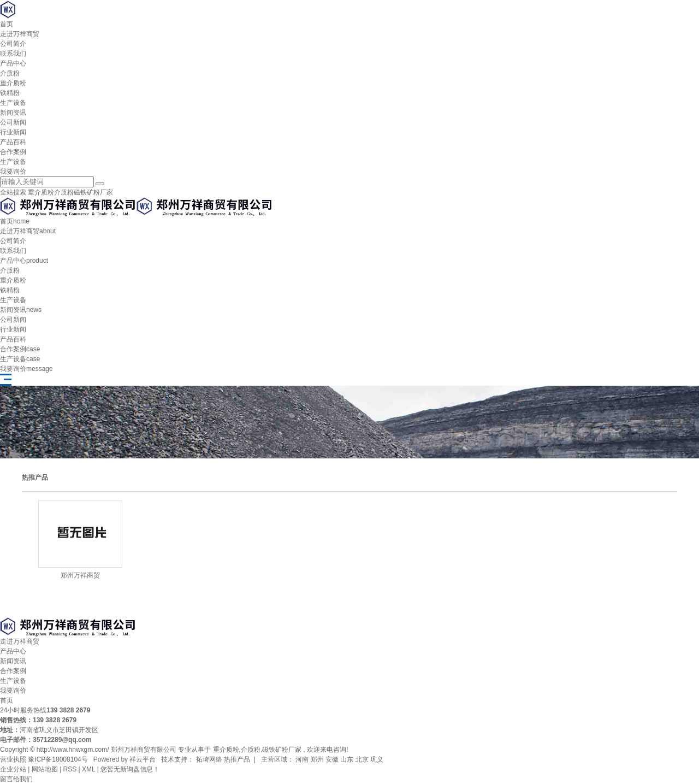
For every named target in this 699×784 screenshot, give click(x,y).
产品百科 (13, 142)
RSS (70, 769)
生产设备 (13, 103)
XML (88, 769)
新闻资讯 (13, 113)
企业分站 (13, 769)
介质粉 (10, 73)
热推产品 (237, 759)
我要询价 (13, 172)
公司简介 (13, 44)
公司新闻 (13, 122)
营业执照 (13, 759)
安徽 (332, 759)
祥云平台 (143, 759)
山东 (347, 759)
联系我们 (13, 54)
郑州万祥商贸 (80, 575)
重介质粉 (13, 83)
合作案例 (13, 152)
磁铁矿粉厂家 (93, 192)
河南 (302, 759)
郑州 (317, 759)
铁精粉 (10, 93)
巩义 (377, 759)
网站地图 (45, 769)
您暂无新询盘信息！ (130, 769)
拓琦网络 (208, 759)
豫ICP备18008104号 (58, 759)
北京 (362, 759)
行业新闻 (13, 132)
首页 (7, 24)
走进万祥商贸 (20, 34)
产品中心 (13, 63)
